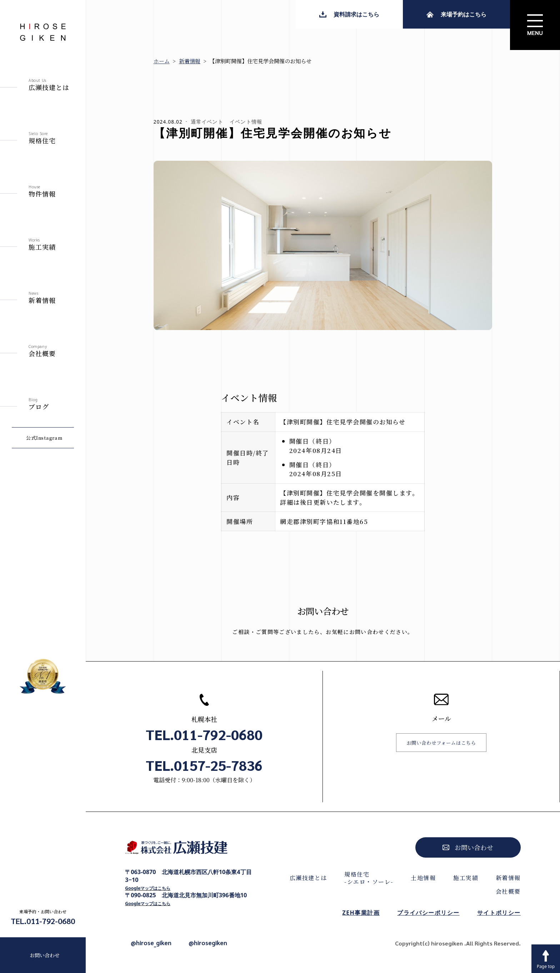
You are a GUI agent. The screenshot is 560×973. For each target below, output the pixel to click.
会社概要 (508, 891)
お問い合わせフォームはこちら (441, 743)
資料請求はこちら (349, 14)
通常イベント (207, 122)
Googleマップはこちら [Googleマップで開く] (148, 888)
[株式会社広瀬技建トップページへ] (189, 850)
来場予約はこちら (456, 14)
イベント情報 (246, 122)
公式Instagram (44, 438)
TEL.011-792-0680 (43, 921)
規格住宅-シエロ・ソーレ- (369, 878)
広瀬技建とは (308, 878)
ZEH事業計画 (361, 913)
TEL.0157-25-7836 (204, 765)
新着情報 (190, 61)
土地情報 (423, 878)
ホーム (162, 61)
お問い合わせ (45, 955)
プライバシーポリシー (428, 913)
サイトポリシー (499, 913)
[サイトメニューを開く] (535, 25)
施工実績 (466, 878)
